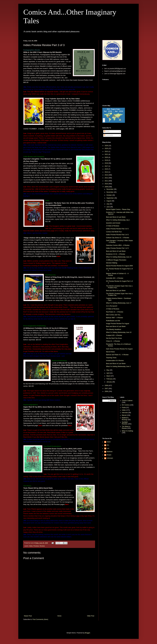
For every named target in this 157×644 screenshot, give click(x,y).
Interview (125, 413)
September (110, 198)
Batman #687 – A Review (114, 318)
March (109, 376)
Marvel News (110, 352)
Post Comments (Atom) (40, 619)
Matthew (110, 452)
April (108, 373)
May (108, 370)
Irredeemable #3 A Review (115, 361)
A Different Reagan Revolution (116, 260)
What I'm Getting (127, 431)
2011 (107, 181)
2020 (107, 157)
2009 (107, 187)
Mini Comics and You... (114, 315)
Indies (31, 546)
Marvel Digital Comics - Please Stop (118, 209)
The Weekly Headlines (114, 329)
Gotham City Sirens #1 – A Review (118, 238)
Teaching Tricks (111, 358)
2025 (107, 148)
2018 (107, 163)
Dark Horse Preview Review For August (119, 349)
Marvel (124, 415)
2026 (107, 146)
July (108, 204)
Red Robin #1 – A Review (115, 312)
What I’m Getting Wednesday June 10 (119, 332)
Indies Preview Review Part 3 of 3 (117, 229)
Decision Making (112, 263)
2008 (107, 386)
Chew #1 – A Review (113, 341)
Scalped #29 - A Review (114, 335)
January (109, 382)
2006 (107, 391)
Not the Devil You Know (114, 338)
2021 (107, 154)
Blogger (87, 633)
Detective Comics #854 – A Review (118, 245)
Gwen (109, 442)
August (109, 201)
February (110, 379)
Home (59, 616)
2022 (107, 151)
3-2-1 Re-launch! (112, 306)
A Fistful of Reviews (113, 226)
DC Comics (126, 405)
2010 (107, 184)
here (59, 256)
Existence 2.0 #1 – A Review (116, 254)
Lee (108, 448)
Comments (108, 135)
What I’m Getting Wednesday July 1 (118, 220)
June (108, 207)
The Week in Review (126, 427)
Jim (108, 445)
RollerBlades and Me (113, 321)
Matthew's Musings (125, 419)
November (110, 192)
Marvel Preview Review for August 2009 (119, 266)
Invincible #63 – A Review (115, 278)
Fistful (124, 408)
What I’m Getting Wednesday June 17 (119, 303)
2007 (107, 389)
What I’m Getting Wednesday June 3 (118, 366)
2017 (107, 166)
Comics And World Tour (114, 232)
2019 (107, 160)
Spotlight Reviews (125, 423)
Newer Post (28, 616)
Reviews (42, 546)
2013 (107, 175)
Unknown (110, 458)
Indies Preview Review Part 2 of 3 (117, 235)
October (109, 195)
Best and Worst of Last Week (116, 217)
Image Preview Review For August (118, 324)
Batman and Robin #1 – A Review (117, 355)
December (110, 189)
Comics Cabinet (127, 401)
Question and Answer (113, 223)
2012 (107, 178)
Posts (107, 131)
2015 (107, 169)
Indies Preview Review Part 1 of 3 (117, 248)
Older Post (91, 616)
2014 (107, 172)
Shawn (109, 455)
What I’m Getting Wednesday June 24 (119, 257)
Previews (36, 546)
